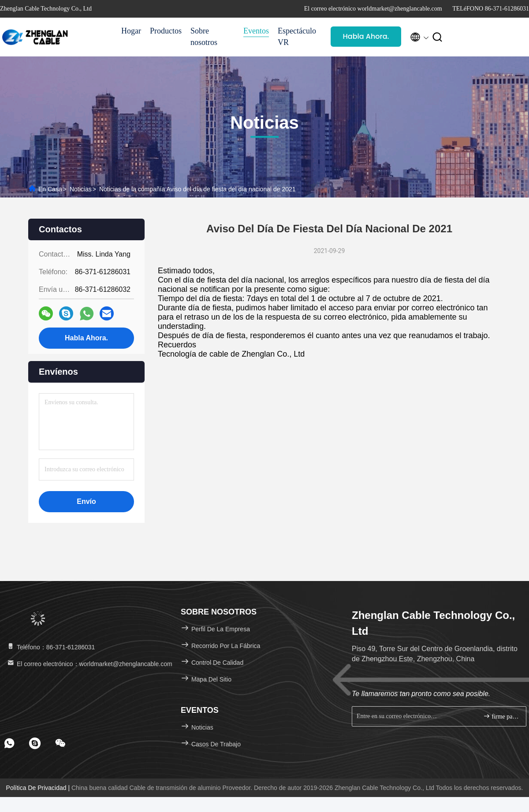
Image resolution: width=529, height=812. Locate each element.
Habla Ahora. (366, 36)
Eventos (256, 31)
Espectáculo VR (297, 37)
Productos (166, 31)
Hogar (131, 31)
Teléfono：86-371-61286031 (50, 647)
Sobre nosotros (204, 37)
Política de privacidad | (39, 788)
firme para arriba (501, 716)
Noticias (81, 189)
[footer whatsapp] (9, 743)
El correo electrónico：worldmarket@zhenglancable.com (89, 664)
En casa (50, 189)
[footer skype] (35, 743)
